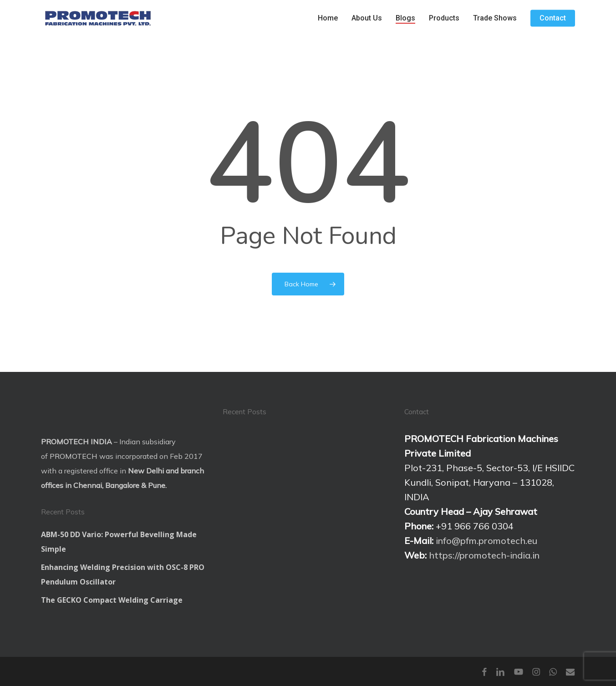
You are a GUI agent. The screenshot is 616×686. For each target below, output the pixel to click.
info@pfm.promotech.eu (486, 541)
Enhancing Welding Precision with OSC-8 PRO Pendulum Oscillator (123, 574)
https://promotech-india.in (484, 555)
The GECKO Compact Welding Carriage (112, 600)
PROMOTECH (74, 456)
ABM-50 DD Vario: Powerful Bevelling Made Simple (119, 542)
